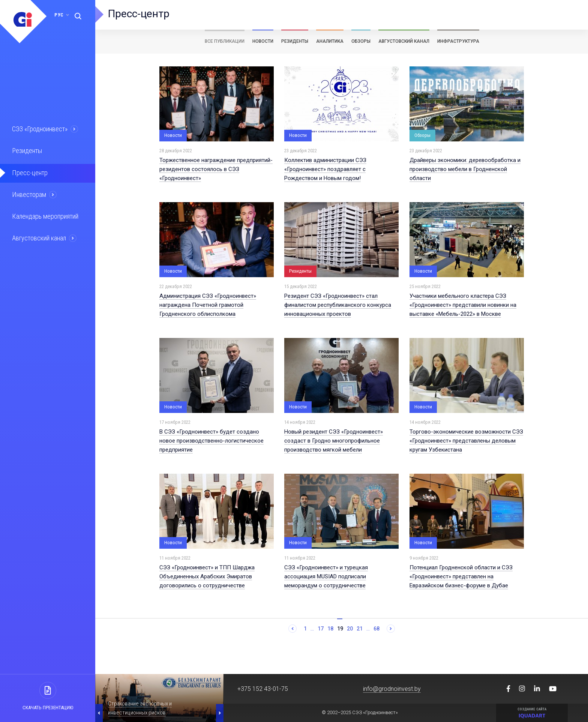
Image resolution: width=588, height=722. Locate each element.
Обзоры (361, 41)
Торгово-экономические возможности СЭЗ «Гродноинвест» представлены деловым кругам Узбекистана (466, 441)
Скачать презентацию (48, 708)
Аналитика (330, 41)
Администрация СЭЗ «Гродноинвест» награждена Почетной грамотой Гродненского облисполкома (208, 305)
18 (330, 629)
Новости (263, 41)
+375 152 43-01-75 (263, 689)
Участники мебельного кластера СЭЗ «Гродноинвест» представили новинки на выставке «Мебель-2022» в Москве (463, 305)
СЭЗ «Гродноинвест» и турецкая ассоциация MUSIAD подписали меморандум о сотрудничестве (326, 576)
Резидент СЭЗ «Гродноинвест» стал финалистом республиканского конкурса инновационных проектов (338, 305)
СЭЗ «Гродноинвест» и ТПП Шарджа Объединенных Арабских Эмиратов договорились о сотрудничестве (207, 576)
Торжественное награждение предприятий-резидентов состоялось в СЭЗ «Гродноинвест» (216, 169)
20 (350, 629)
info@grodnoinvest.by (392, 689)
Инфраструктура (458, 41)
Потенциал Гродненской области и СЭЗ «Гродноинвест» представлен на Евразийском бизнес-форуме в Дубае (461, 576)
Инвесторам (29, 193)
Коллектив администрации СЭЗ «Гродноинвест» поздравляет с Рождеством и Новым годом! (325, 169)
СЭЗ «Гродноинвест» (40, 129)
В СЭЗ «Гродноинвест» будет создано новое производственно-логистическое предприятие (211, 441)
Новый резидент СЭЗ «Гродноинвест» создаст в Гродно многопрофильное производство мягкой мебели (334, 441)
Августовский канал (39, 236)
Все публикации (225, 41)
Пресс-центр (29, 172)
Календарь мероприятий (45, 215)
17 (321, 629)
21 (360, 629)
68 (376, 629)
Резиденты (27, 150)
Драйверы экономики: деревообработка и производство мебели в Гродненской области (465, 169)
